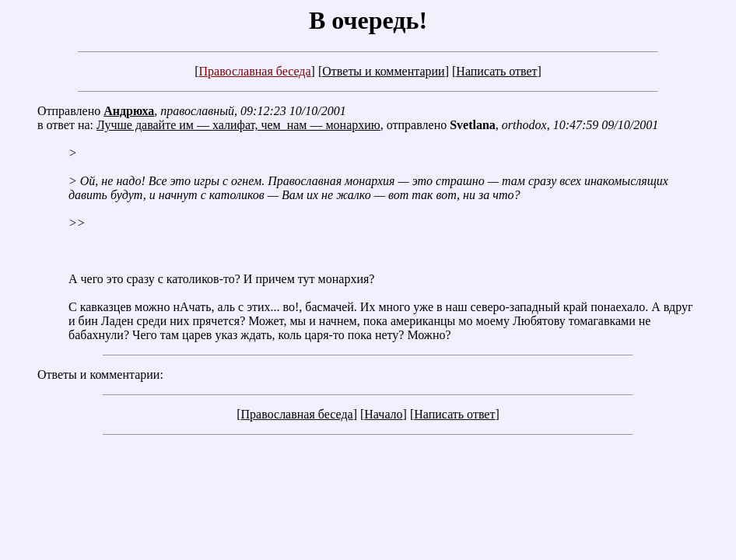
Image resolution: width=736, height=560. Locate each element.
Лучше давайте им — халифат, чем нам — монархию (238, 125)
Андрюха (129, 111)
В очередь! (368, 20)
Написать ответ (496, 71)
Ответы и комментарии (383, 71)
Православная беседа (254, 71)
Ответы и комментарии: (100, 374)
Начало (383, 414)
